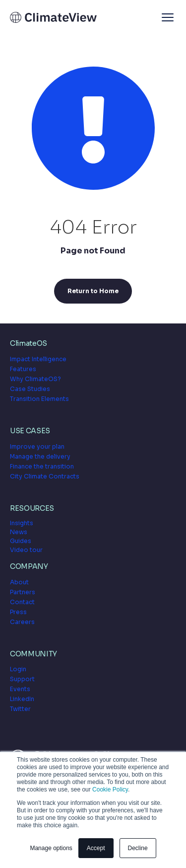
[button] (168, 17)
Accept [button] (96, 848)
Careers (22, 622)
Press (18, 612)
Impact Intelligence (38, 359)
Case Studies (30, 389)
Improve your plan (37, 446)
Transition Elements (39, 399)
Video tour (26, 550)
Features (23, 369)
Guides (21, 541)
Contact (22, 602)
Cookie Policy (110, 789)
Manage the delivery (40, 456)
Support (22, 679)
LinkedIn (22, 699)
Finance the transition (42, 466)
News (19, 532)
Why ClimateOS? (35, 379)
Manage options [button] (51, 848)
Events (20, 689)
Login (18, 669)
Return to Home (93, 291)
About (19, 582)
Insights (22, 523)
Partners (23, 592)
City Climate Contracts (45, 476)
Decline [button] (138, 848)
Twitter (20, 709)
